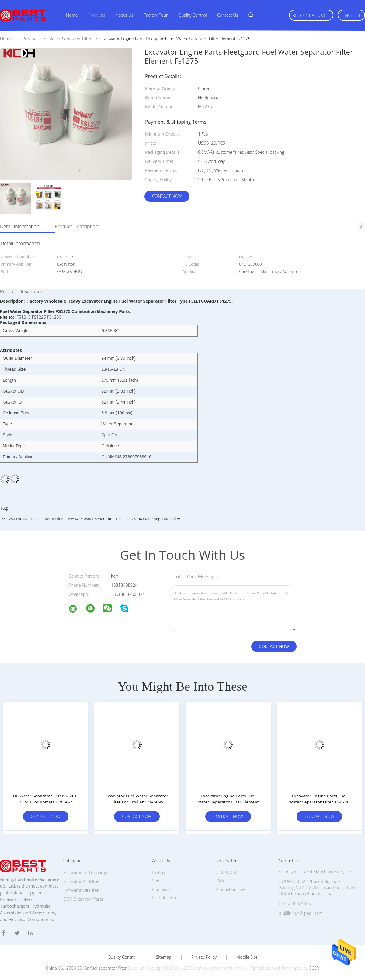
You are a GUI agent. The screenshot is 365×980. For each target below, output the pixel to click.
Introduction (164, 898)
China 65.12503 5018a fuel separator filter (86, 968)
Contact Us (228, 15)
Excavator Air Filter (81, 881)
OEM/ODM (226, 872)
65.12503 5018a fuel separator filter (33, 519)
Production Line (230, 889)
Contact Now (167, 196)
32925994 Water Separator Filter (153, 519)
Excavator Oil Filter (81, 890)
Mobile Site (247, 957)
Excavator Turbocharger (86, 873)
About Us (124, 15)
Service (159, 881)
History (159, 872)
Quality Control (193, 15)
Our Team (162, 889)
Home (72, 15)
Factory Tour (156, 15)
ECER (314, 968)
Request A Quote (311, 15)
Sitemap (164, 957)
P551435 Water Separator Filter (94, 519)
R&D (220, 881)
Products (97, 15)
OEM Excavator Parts (83, 899)
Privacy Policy (204, 957)
